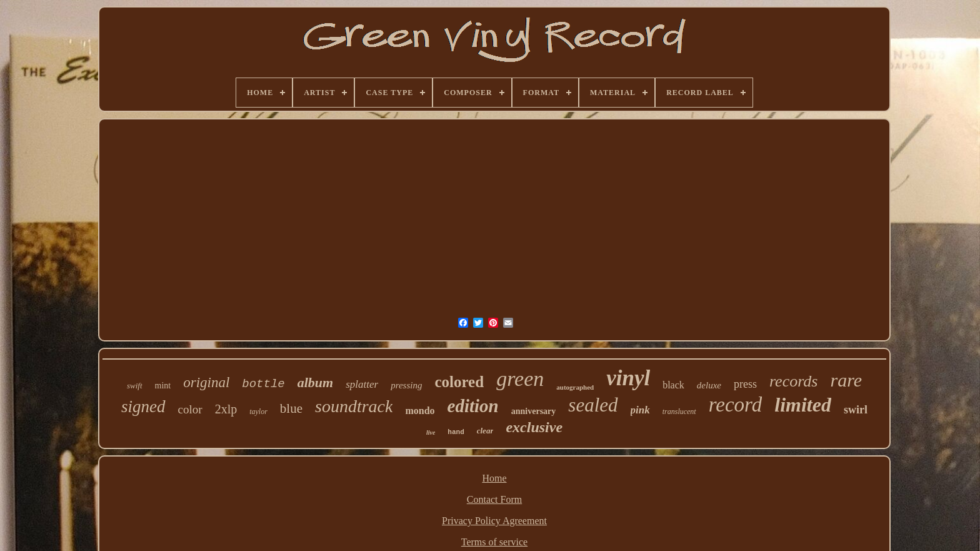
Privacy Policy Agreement (494, 521)
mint (163, 386)
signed (143, 407)
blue (291, 408)
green (520, 379)
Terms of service (494, 542)
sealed (593, 405)
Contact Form (494, 499)
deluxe (709, 385)
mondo (420, 411)
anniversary (534, 411)
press (745, 384)
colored (459, 382)
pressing (406, 385)
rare (846, 380)
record (736, 405)
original (206, 382)
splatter (362, 384)
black (673, 385)
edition (473, 406)
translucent (679, 412)
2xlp (226, 409)
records (794, 381)
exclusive (534, 427)
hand (456, 432)
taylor (258, 412)
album (315, 382)
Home (494, 478)
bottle (263, 384)
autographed (575, 387)
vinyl (628, 378)
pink (640, 410)
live (431, 432)
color (190, 409)
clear (485, 431)
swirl (856, 410)
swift (135, 386)
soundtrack (354, 406)
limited (803, 405)
